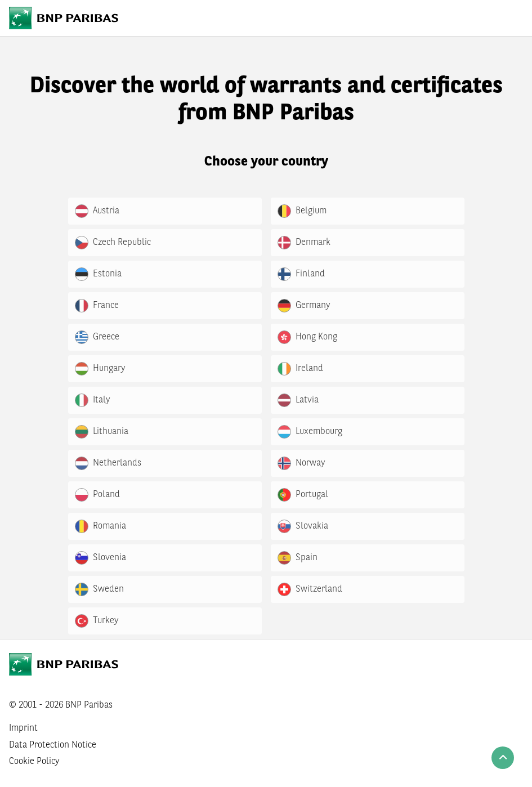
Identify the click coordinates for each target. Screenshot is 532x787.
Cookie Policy (34, 762)
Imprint (23, 728)
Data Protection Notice (53, 745)
